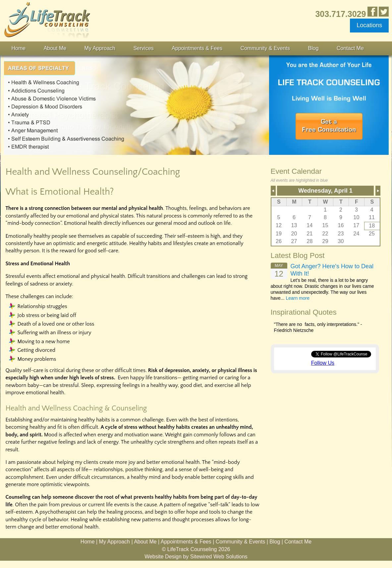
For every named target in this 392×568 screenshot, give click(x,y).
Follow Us (323, 363)
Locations (369, 25)
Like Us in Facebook (372, 12)
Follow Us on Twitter (384, 12)
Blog (313, 48)
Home (19, 48)
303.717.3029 (340, 14)
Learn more (298, 298)
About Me (55, 48)
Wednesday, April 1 (325, 191)
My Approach (100, 48)
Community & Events (265, 48)
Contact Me (350, 48)
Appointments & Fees (197, 48)
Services (143, 48)
